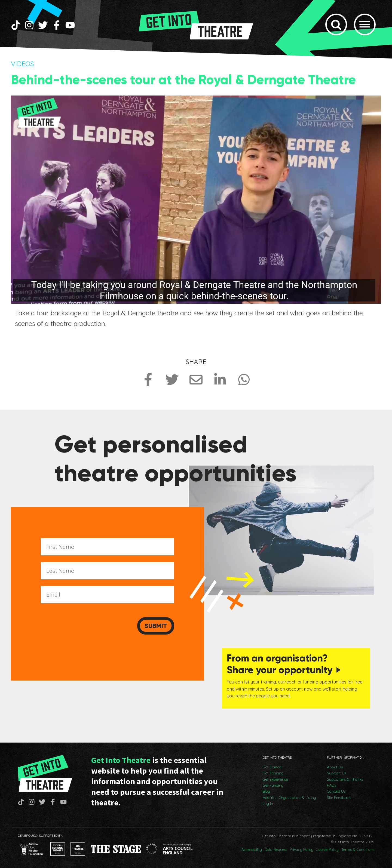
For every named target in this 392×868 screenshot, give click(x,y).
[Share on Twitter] (172, 380)
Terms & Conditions (358, 849)
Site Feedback (339, 798)
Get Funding (273, 785)
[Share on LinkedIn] (220, 380)
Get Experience (275, 779)
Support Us (337, 773)
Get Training (273, 773)
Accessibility (252, 849)
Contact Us (336, 791)
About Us (335, 767)
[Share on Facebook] (148, 380)
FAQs (332, 785)
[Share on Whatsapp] (244, 380)
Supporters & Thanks (345, 779)
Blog (266, 791)
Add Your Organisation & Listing (289, 798)
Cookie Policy (327, 849)
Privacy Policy (301, 849)
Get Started (272, 767)
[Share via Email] (196, 380)
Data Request (276, 849)
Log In (268, 804)
